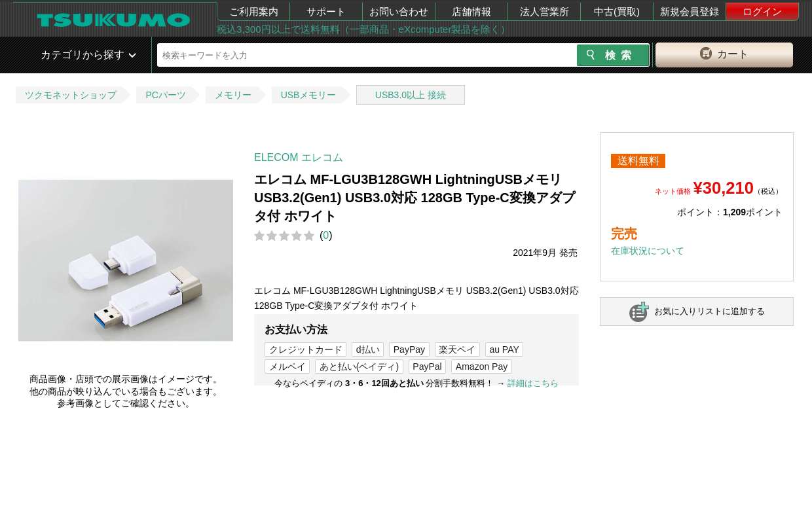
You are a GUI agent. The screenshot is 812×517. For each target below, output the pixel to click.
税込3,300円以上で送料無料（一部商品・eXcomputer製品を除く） (363, 29)
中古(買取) (617, 11)
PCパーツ (165, 95)
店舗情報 (471, 11)
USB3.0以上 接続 (411, 95)
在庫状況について (648, 251)
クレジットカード (306, 349)
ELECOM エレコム (299, 157)
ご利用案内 (254, 11)
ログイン (762, 11)
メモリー (233, 95)
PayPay (409, 349)
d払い (368, 349)
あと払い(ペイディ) (359, 366)
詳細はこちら (533, 383)
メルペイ (287, 366)
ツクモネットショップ (71, 95)
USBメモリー (309, 95)
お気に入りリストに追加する (710, 311)
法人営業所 (544, 11)
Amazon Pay (482, 366)
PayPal (427, 366)
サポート (326, 11)
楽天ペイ (457, 349)
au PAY (504, 349)
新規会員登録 (690, 11)
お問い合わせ (399, 11)
